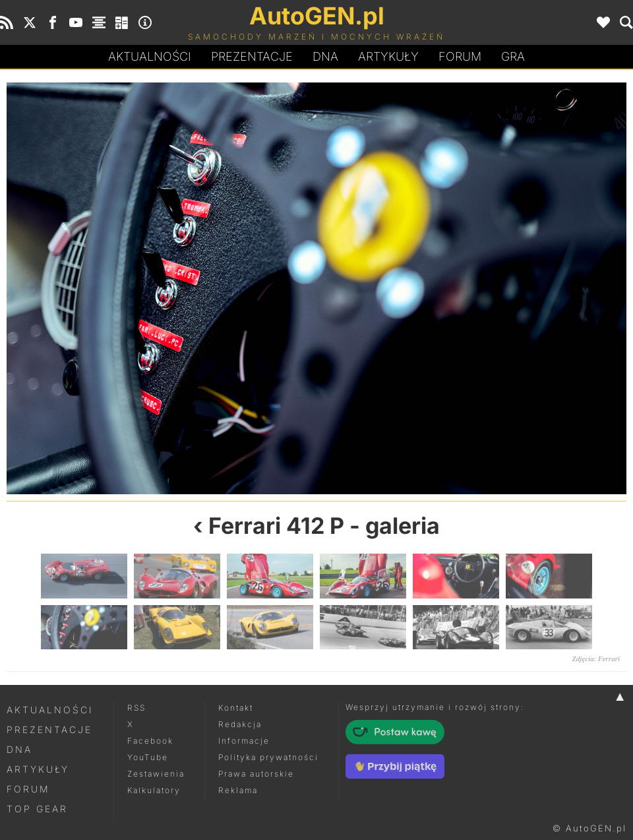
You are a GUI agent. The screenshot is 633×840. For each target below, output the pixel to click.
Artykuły (388, 56)
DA (325, 57)
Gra (513, 56)
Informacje (244, 741)
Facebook (150, 741)
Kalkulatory (154, 790)
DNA (19, 749)
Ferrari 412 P (276, 526)
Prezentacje (252, 56)
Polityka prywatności (268, 757)
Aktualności (150, 56)
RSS (136, 708)
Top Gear (37, 809)
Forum (460, 56)
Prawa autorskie (256, 774)
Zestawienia (156, 774)
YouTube (148, 757)
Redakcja (240, 724)
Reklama (238, 790)
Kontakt (236, 708)
